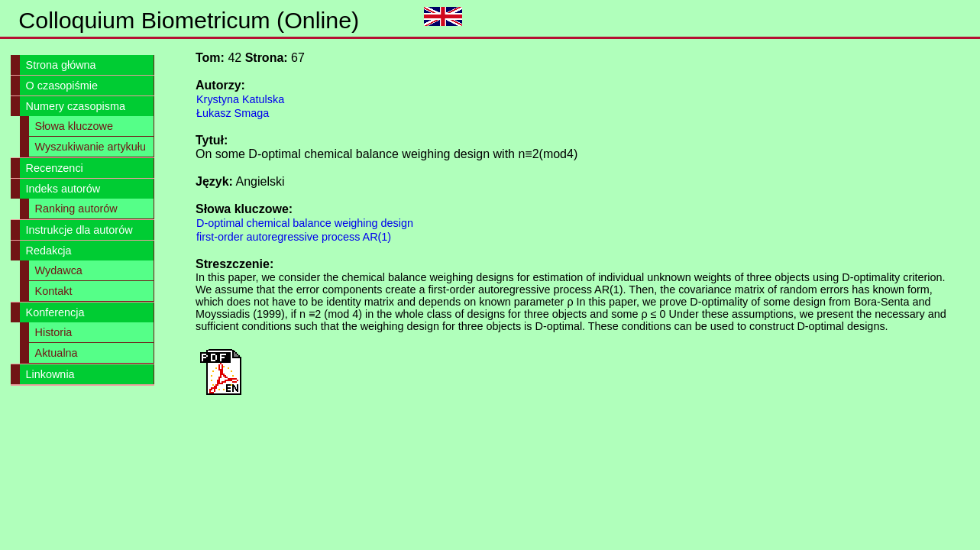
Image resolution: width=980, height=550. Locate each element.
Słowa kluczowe (74, 126)
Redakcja (49, 251)
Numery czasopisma (76, 106)
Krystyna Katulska (240, 99)
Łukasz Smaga (233, 113)
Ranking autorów (76, 209)
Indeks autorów (63, 189)
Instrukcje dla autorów (79, 230)
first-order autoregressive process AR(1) (294, 237)
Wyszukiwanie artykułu (91, 147)
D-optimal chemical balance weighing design (305, 223)
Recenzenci (55, 168)
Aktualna (57, 353)
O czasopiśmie (62, 86)
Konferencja (55, 312)
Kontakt (54, 291)
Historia (54, 332)
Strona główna (61, 65)
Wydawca (59, 270)
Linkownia (50, 374)
